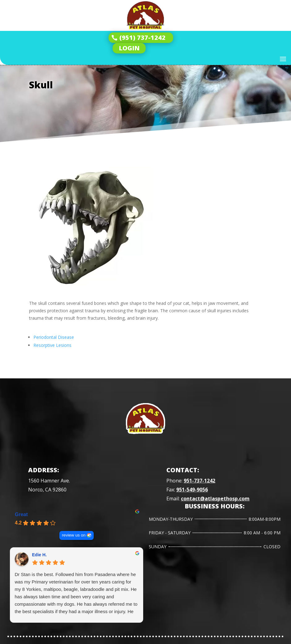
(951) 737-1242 (142, 38)
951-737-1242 (199, 481)
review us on (74, 535)
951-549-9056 (192, 490)
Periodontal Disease (54, 337)
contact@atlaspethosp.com (215, 499)
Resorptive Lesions (52, 345)
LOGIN (129, 48)
